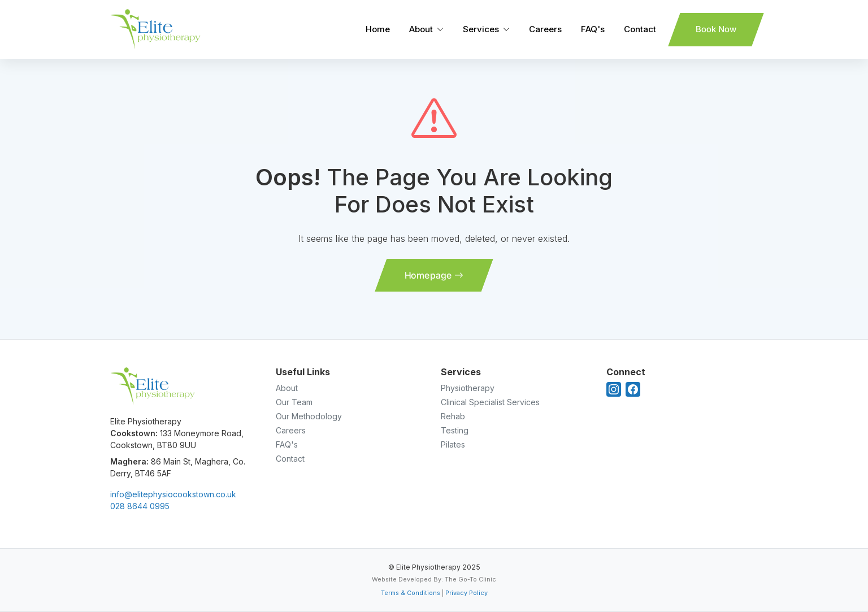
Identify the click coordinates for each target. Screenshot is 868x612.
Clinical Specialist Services (490, 402)
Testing (455, 430)
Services (481, 29)
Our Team (294, 402)
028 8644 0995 (140, 506)
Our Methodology (309, 416)
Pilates (453, 444)
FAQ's (593, 29)
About (421, 29)
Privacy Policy (466, 593)
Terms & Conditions (411, 593)
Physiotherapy (468, 388)
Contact (640, 29)
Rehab (453, 416)
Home (378, 29)
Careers (545, 29)
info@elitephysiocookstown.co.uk (173, 494)
